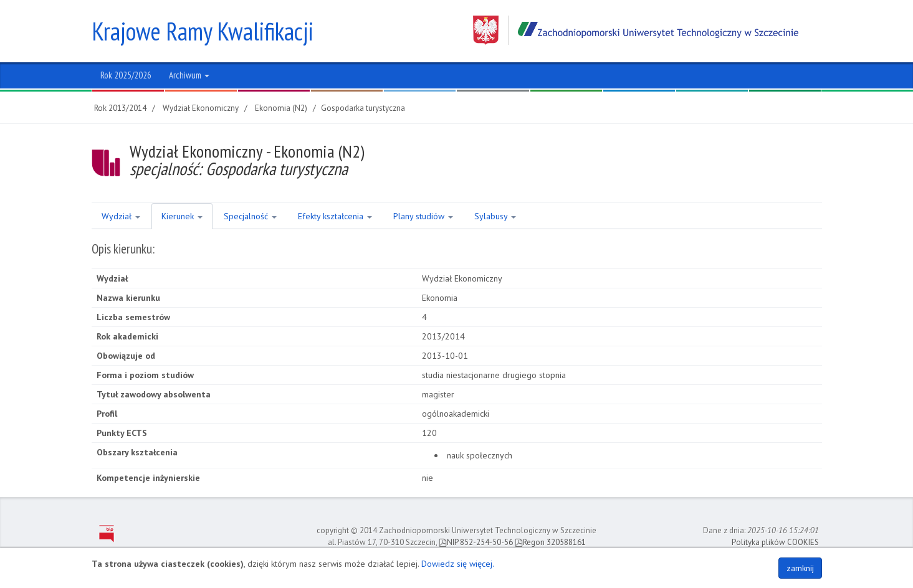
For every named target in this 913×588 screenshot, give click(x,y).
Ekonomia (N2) (281, 108)
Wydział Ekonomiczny (201, 108)
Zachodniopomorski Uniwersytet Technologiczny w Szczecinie (636, 30)
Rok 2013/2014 (120, 108)
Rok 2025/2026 (126, 75)
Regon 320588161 (550, 542)
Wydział (121, 216)
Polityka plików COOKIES (775, 542)
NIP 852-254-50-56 (476, 542)
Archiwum (189, 75)
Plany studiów (423, 216)
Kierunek (182, 216)
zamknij (800, 568)
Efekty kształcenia (335, 216)
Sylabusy (495, 216)
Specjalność (250, 216)
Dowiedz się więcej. (458, 564)
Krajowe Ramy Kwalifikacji (203, 31)
